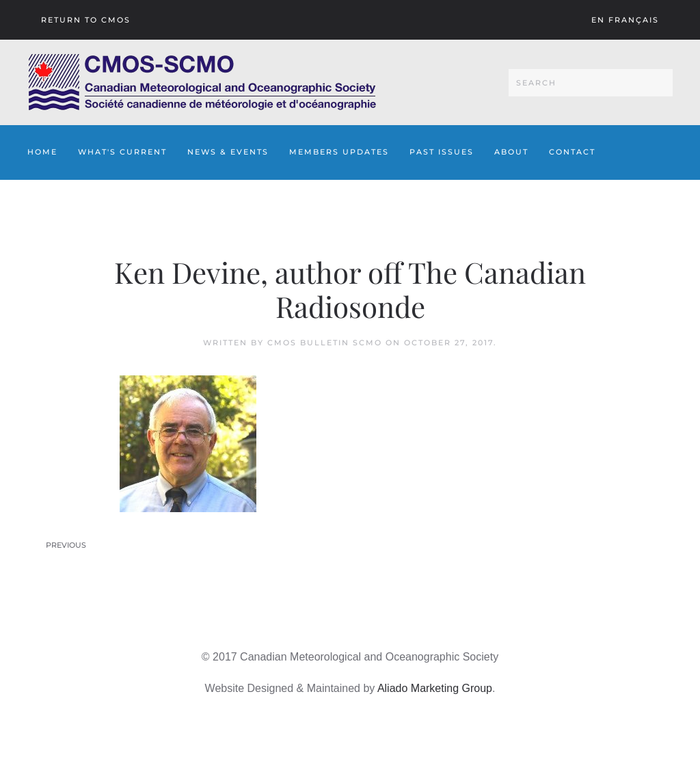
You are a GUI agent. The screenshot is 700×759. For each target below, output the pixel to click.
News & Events (228, 152)
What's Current (122, 152)
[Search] (591, 83)
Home (42, 152)
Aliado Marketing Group (435, 688)
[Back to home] (202, 82)
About (511, 152)
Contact (572, 152)
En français (625, 20)
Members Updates (339, 152)
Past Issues (442, 152)
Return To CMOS (86, 20)
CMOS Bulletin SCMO (325, 343)
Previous (66, 545)
